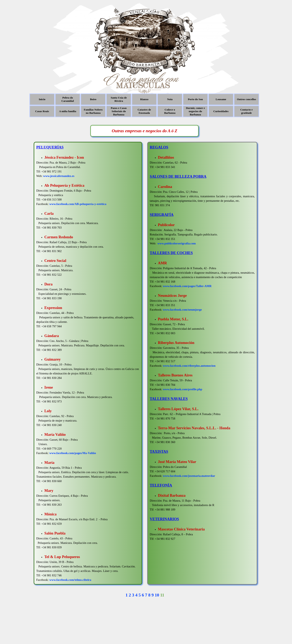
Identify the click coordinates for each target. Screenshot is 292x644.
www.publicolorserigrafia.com (177, 243)
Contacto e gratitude (246, 111)
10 (157, 595)
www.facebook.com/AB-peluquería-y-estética (78, 204)
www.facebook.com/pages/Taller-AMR (187, 286)
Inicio (42, 99)
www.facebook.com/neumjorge (182, 310)
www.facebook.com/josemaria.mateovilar (189, 476)
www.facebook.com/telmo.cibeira (70, 580)
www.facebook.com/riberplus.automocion (189, 366)
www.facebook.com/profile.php (182, 389)
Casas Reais (42, 111)
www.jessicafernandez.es (59, 176)
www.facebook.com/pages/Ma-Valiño (73, 453)
